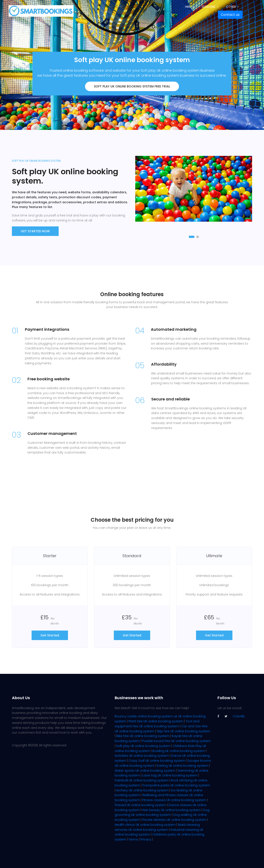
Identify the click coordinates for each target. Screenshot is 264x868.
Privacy (146, 839)
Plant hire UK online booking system (156, 721)
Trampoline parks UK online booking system (176, 785)
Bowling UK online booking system (179, 751)
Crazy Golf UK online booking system (157, 761)
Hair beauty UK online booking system (171, 810)
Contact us (230, 15)
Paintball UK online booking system (142, 780)
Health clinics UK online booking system (145, 825)
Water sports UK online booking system (145, 771)
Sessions (208, 7)
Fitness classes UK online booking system (174, 800)
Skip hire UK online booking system (184, 731)
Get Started (50, 635)
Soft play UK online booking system (143, 746)
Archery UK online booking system (142, 790)
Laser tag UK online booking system (170, 775)
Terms (133, 839)
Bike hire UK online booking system (143, 736)
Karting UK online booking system (183, 766)
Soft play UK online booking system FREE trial (132, 86)
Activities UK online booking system (142, 756)
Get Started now (35, 231)
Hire (188, 7)
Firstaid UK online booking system (141, 805)
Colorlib (239, 716)
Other (231, 7)
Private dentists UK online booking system (174, 820)
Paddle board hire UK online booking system (176, 741)
